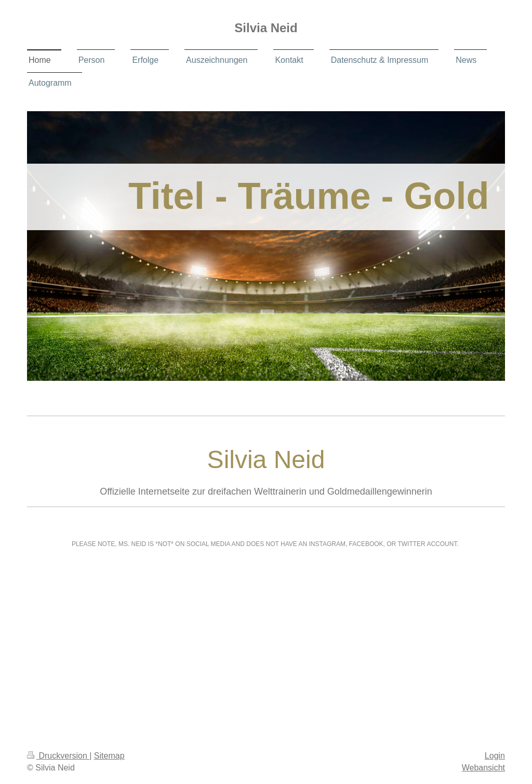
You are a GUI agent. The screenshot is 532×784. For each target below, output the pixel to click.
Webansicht (483, 768)
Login (495, 756)
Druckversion (58, 756)
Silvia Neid (266, 28)
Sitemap (109, 756)
